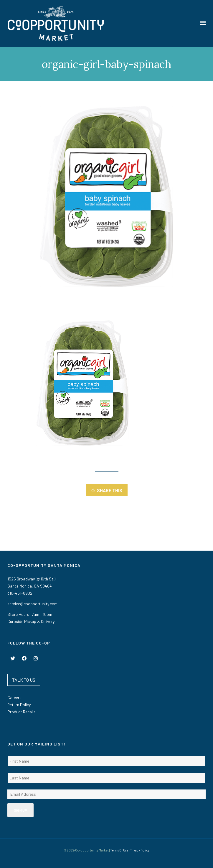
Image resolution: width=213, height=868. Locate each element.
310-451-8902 (20, 593)
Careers (14, 697)
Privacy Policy (139, 850)
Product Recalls (22, 712)
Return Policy (19, 705)
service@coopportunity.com (32, 604)
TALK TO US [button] (24, 680)
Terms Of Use (119, 850)
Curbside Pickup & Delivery (31, 621)
